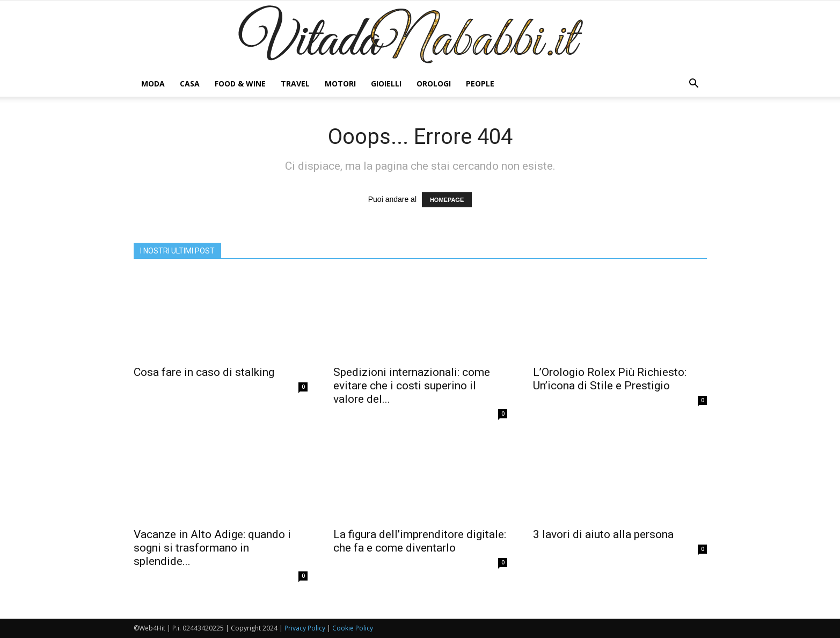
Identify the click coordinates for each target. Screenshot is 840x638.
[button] (694, 84)
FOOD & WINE (240, 84)
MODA (153, 84)
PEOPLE (480, 84)
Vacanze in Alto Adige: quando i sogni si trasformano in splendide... (212, 548)
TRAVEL (295, 84)
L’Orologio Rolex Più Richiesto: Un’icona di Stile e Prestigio (610, 379)
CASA (190, 84)
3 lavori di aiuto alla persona (603, 534)
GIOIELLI (386, 84)
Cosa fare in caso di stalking (204, 372)
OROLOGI (434, 84)
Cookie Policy (353, 628)
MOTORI (340, 84)
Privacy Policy (305, 628)
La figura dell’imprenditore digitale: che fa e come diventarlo (420, 541)
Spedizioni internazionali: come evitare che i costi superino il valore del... (412, 386)
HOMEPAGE (447, 200)
